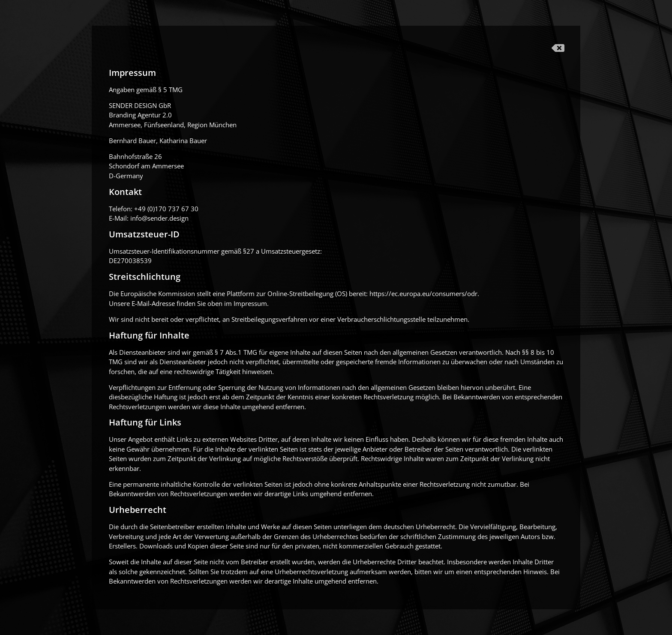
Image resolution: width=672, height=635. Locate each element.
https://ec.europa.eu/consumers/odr (423, 294)
